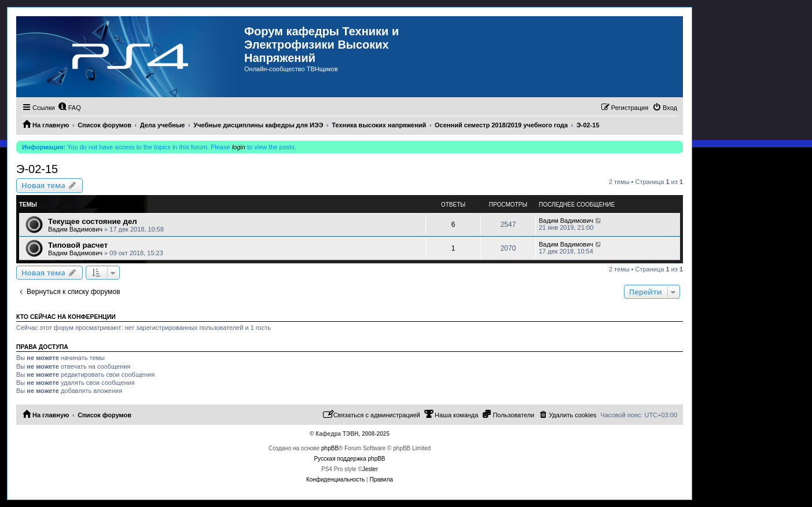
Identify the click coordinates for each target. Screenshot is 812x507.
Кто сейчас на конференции (66, 317)
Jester (370, 469)
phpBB (330, 448)
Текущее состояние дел (93, 221)
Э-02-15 (37, 169)
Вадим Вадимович (75, 229)
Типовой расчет (78, 245)
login (239, 147)
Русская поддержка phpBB (349, 459)
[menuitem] (69, 108)
